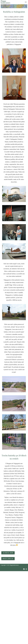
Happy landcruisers (5, 2)
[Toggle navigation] (26, 2)
